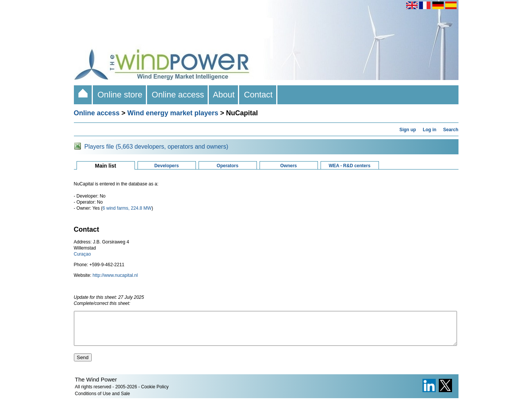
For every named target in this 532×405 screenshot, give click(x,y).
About (224, 95)
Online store (120, 95)
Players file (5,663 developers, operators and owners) (156, 147)
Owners (288, 166)
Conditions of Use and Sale (102, 400)
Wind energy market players (173, 113)
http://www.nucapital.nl (115, 275)
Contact (258, 95)
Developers (167, 166)
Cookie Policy (155, 394)
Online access (178, 95)
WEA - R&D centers (349, 166)
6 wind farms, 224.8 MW (127, 208)
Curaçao (82, 254)
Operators (228, 166)
